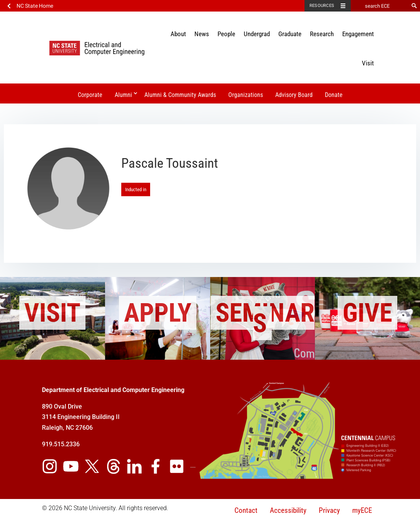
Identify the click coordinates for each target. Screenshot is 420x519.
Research (322, 34)
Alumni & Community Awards (180, 95)
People (226, 34)
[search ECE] (380, 6)
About (178, 34)
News (202, 34)
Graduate (290, 34)
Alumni (123, 95)
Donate (334, 95)
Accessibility (288, 510)
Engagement (358, 34)
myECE (362, 510)
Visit (368, 63)
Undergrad (257, 34)
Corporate (90, 95)
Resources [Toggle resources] (322, 6)
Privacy (329, 510)
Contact (246, 510)
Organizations (246, 95)
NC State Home (35, 6)
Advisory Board (294, 95)
